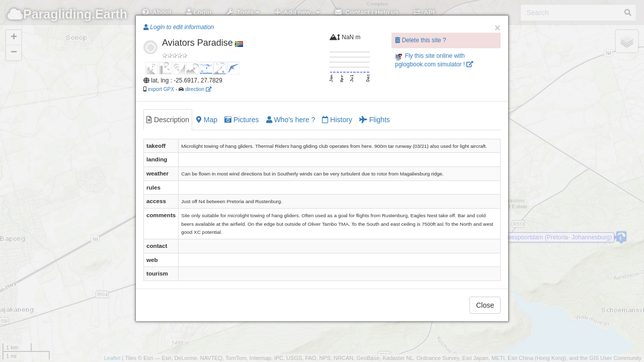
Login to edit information (179, 27)
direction (198, 89)
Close (485, 305)
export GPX (161, 89)
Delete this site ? (420, 40)
